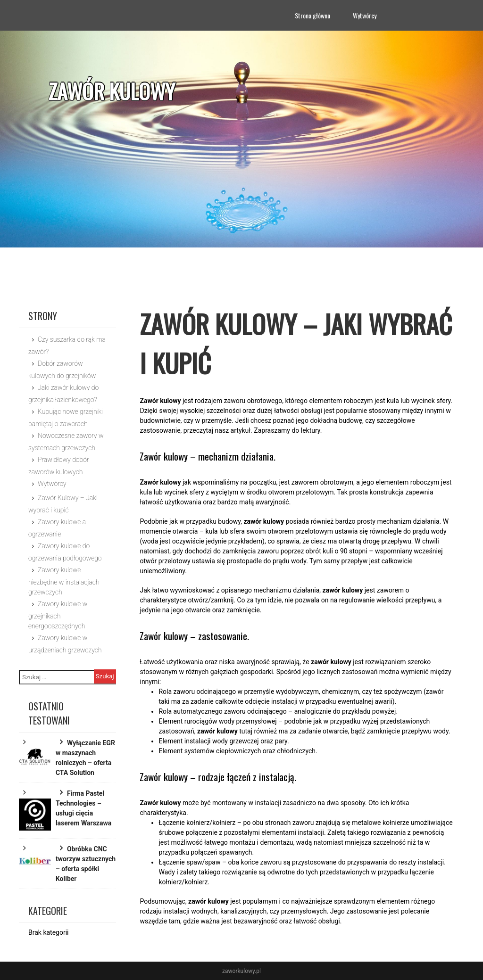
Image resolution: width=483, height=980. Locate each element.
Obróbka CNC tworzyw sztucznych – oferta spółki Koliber (86, 864)
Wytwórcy (365, 15)
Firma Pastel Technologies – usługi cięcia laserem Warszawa (83, 808)
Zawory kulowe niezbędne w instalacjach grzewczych (64, 581)
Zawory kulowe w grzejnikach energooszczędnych (58, 615)
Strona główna (312, 15)
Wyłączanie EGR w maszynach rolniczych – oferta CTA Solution (85, 758)
